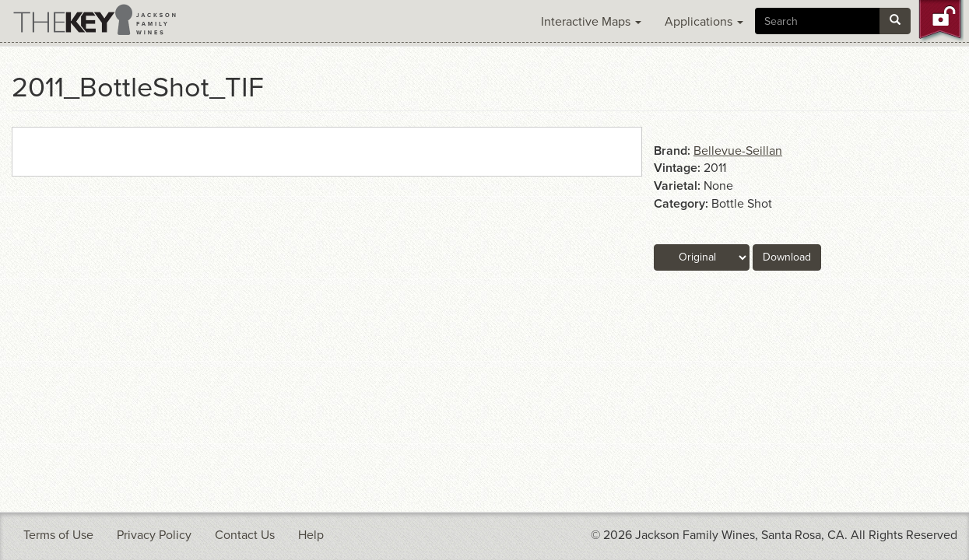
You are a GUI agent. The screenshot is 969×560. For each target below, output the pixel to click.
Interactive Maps (591, 22)
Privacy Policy (154, 535)
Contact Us (245, 535)
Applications (704, 22)
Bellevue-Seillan (738, 151)
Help (311, 535)
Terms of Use (58, 535)
